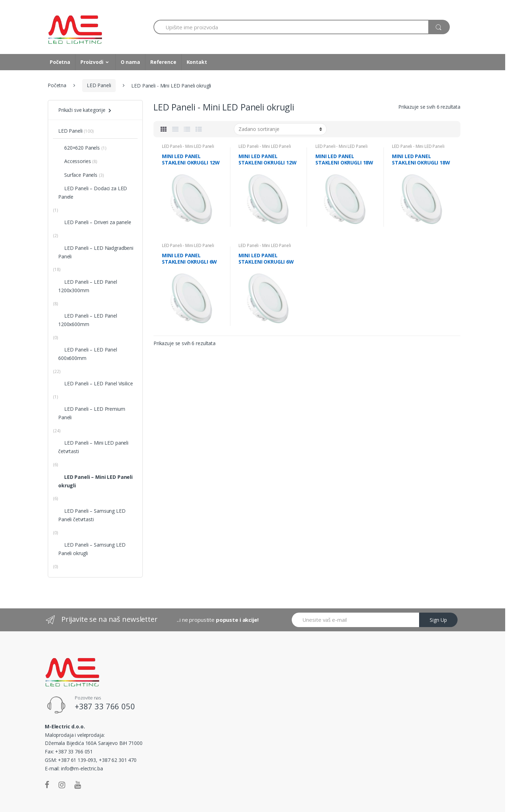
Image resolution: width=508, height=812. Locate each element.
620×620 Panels (79, 148)
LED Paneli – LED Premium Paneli (92, 413)
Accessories (74, 161)
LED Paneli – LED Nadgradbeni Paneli (96, 252)
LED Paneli (99, 85)
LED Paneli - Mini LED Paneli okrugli (188, 149)
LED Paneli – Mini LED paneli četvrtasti (93, 447)
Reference (163, 62)
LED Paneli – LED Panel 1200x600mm (88, 320)
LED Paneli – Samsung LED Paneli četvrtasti (92, 515)
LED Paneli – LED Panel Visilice (96, 383)
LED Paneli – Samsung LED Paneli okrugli (92, 549)
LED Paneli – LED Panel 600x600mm (88, 354)
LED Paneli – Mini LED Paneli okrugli (95, 481)
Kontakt (197, 62)
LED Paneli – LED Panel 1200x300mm (88, 286)
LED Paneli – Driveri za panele (95, 222)
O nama (130, 62)
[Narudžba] (280, 129)
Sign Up (438, 620)
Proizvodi (92, 62)
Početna (60, 62)
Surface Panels (78, 175)
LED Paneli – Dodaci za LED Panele (93, 193)
